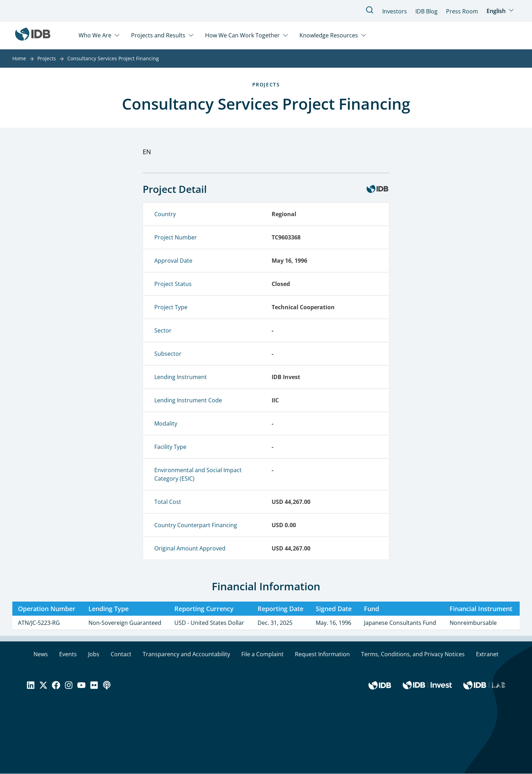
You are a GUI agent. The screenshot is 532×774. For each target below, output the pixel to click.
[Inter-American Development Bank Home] (33, 35)
